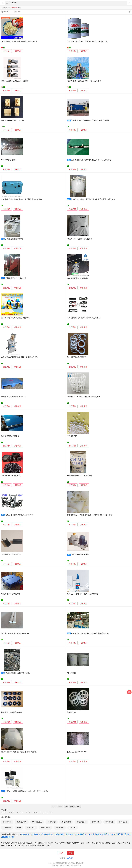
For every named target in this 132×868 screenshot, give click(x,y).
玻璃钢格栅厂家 (27, 834)
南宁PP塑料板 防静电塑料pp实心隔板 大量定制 (19, 752)
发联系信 (6, 51)
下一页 (72, 807)
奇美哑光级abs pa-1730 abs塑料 (80, 476)
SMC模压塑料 (22, 822)
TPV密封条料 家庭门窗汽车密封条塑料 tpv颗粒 (19, 42)
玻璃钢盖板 (31, 828)
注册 (71, 853)
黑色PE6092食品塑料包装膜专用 (80, 239)
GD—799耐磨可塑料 (9, 160)
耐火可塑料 (71, 673)
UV (43, 813)
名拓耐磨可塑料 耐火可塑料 (78, 278)
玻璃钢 (19, 828)
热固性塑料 (60, 828)
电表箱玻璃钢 (81, 822)
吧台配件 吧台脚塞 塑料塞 (11, 555)
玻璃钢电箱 (7, 828)
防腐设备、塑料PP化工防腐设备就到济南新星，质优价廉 (93, 199)
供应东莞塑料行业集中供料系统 (18, 673)
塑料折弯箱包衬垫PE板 (10, 436)
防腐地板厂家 (96, 834)
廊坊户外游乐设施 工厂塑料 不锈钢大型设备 (84, 81)
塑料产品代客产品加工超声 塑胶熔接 (15, 81)
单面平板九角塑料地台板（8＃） (14, 397)
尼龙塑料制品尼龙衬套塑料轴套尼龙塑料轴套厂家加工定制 (90, 515)
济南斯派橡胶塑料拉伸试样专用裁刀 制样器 (84, 318)
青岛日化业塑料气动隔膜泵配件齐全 (19, 515)
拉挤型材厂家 (62, 834)
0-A (2, 813)
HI (18, 813)
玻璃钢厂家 (72, 834)
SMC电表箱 (52, 822)
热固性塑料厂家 (120, 834)
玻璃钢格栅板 (45, 828)
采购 (129, 692)
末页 (79, 807)
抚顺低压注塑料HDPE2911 (77, 752)
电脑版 (70, 858)
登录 (61, 853)
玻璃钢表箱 (96, 822)
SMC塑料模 (7, 822)
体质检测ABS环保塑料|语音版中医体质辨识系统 (20, 357)
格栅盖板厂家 (108, 834)
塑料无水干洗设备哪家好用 (16, 278)
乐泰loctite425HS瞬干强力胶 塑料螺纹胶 (83, 594)
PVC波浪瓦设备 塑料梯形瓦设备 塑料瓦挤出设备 (90, 633)
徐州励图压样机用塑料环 (77, 357)
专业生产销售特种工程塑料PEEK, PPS (16, 633)
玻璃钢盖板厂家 (84, 834)
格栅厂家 (37, 834)
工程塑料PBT (72, 436)
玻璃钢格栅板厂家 (49, 834)
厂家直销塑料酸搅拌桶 (14, 239)
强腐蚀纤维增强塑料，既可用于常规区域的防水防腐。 (88, 42)
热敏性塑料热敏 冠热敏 (80, 555)
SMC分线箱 (123, 822)
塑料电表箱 (109, 822)
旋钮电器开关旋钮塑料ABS (12, 712)
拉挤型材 (73, 828)
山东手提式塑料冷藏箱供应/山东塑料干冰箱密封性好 (22, 199)
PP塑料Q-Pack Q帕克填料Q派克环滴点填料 (84, 397)
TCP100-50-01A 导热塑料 (11, 476)
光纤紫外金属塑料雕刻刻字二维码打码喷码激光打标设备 (27, 791)
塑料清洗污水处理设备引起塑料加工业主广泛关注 (90, 120)
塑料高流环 (71, 712)
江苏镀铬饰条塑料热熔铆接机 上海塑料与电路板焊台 (91, 160)
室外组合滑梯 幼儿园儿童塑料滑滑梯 (15, 318)
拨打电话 (18, 51)
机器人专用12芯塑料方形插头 (13, 120)
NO (29, 813)
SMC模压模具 (37, 822)
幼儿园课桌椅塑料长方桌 (11, 594)
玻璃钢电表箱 (66, 822)
